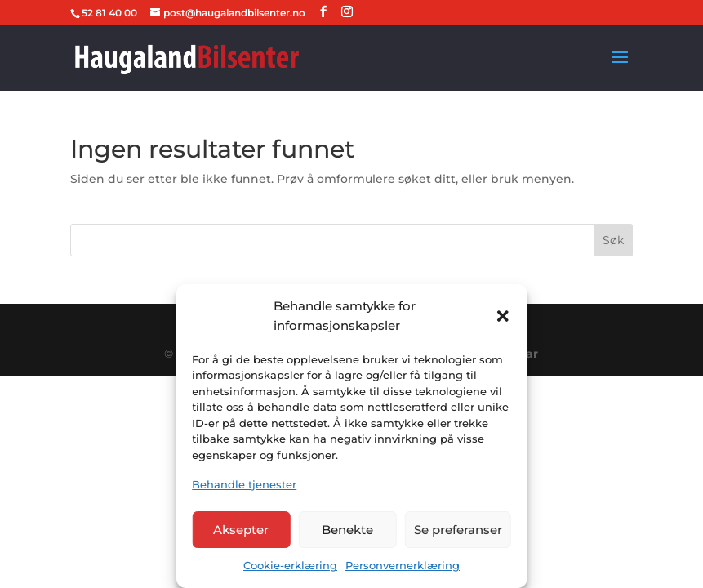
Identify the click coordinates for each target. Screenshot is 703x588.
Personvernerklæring (403, 565)
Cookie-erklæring (290, 565)
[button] (503, 316)
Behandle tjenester (244, 484)
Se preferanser (458, 530)
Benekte (347, 530)
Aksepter (241, 530)
